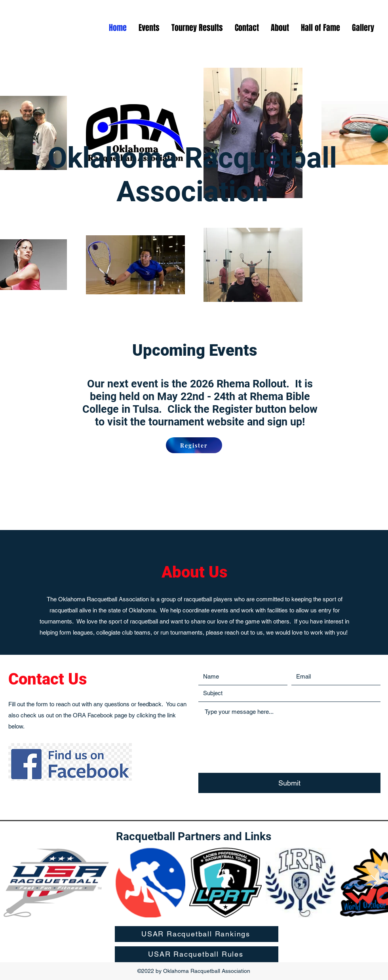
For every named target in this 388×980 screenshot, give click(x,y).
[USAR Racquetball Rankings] (197, 934)
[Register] (194, 445)
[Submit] (289, 783)
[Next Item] (374, 882)
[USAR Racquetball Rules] (197, 954)
